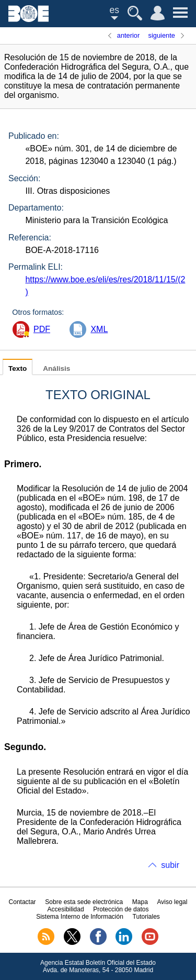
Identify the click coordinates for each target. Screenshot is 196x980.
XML (99, 329)
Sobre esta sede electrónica (84, 902)
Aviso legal (172, 902)
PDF (42, 329)
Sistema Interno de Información (80, 917)
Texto (18, 368)
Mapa (140, 902)
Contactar (22, 902)
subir (170, 865)
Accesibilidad (66, 909)
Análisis (56, 368)
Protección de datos (121, 909)
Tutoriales (146, 917)
